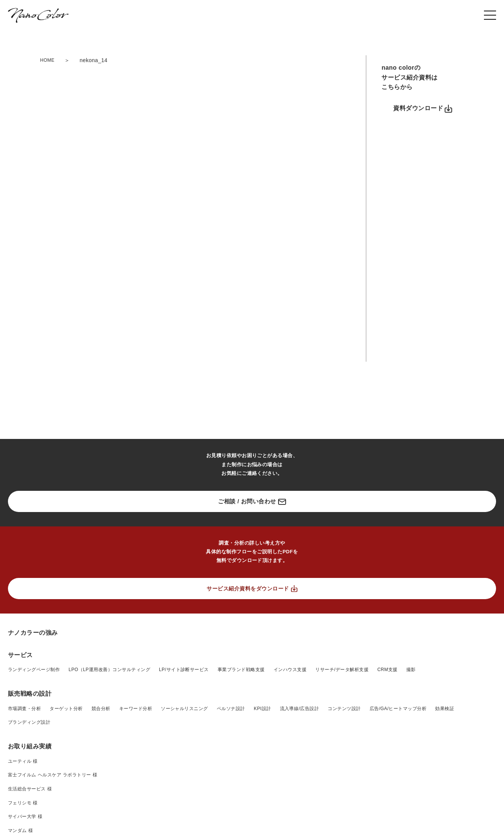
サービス (20, 655)
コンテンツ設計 (344, 709)
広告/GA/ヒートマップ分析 (398, 709)
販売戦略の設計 (30, 694)
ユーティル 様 (23, 761)
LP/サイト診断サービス (184, 670)
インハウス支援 (290, 670)
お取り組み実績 (30, 746)
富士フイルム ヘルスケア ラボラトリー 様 (53, 775)
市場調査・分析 (24, 709)
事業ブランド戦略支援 (241, 670)
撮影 (411, 670)
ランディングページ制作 (34, 670)
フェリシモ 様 (23, 803)
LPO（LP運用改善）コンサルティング (109, 670)
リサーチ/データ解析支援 (342, 670)
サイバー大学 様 (25, 817)
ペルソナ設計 (231, 709)
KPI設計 (263, 709)
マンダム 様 (20, 831)
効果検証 (445, 709)
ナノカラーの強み (33, 633)
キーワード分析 (136, 709)
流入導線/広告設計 (300, 709)
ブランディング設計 (29, 722)
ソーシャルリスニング (184, 709)
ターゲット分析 (66, 709)
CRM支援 (387, 670)
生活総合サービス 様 (30, 789)
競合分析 (101, 709)
